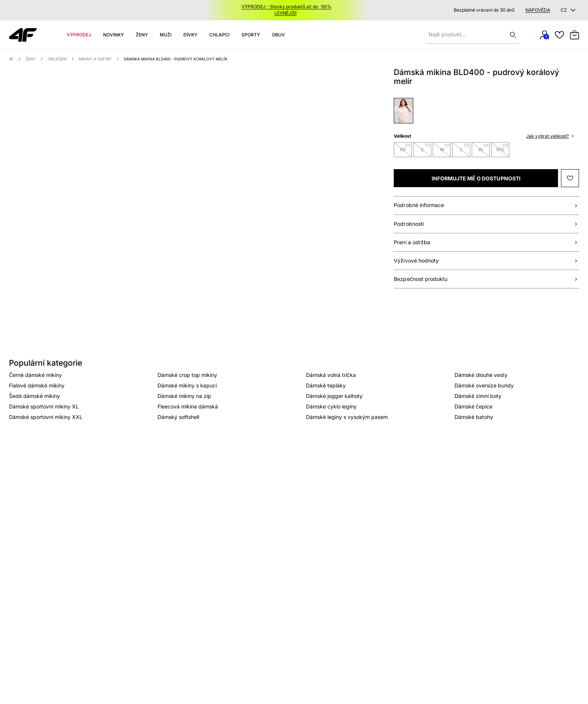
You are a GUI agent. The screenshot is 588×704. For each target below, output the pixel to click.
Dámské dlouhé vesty (481, 375)
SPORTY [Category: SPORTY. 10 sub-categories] (251, 35)
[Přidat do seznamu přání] (570, 178)
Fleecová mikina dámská (188, 406)
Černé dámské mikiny (35, 375)
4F (11, 59)
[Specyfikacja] (486, 224)
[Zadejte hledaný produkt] (472, 35)
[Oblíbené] (559, 35)
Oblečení (57, 59)
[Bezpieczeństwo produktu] (486, 279)
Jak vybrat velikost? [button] (550, 136)
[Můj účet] (544, 35)
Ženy (31, 59)
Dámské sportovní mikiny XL (44, 406)
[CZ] (569, 10)
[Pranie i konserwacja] (486, 242)
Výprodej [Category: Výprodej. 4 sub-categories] (79, 35)
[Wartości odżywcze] (486, 261)
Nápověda (538, 10)
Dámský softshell (178, 417)
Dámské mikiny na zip (184, 396)
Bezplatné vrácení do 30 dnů (484, 10)
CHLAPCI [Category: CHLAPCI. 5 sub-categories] (219, 35)
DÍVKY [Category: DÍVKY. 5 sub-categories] (190, 35)
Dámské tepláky (326, 385)
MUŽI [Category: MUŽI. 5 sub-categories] (166, 35)
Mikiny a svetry (95, 59)
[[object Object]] (476, 178)
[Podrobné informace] (486, 206)
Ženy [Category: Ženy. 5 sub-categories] (142, 35)
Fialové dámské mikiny (37, 385)
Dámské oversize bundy (484, 385)
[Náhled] (34, 101)
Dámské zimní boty (478, 396)
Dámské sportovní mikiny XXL (46, 417)
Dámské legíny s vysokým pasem (347, 417)
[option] (149, 187)
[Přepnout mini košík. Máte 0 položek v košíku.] (574, 35)
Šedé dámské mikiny (34, 396)
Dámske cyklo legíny (331, 406)
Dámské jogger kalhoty (334, 396)
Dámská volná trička (331, 375)
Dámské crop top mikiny (187, 375)
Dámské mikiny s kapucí (187, 385)
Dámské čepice (473, 406)
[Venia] (23, 35)
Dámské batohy (474, 417)
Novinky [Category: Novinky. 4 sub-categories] (113, 35)
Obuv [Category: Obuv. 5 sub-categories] (278, 35)
